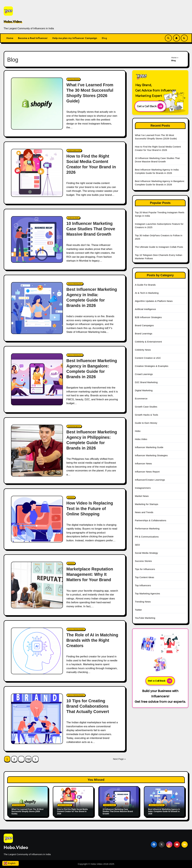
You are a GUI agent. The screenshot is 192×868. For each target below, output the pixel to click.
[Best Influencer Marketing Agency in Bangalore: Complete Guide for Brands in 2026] (37, 379)
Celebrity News (143, 350)
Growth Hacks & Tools (147, 415)
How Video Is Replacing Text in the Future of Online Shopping (90, 509)
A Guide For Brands (145, 285)
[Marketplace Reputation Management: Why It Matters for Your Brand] (37, 585)
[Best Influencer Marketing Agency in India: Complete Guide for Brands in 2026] (37, 308)
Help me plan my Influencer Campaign (75, 38)
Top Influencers (143, 585)
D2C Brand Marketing (73, 79)
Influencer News (143, 464)
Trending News (143, 602)
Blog (104, 38)
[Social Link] (154, 844)
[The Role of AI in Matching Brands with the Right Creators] (37, 651)
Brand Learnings (144, 334)
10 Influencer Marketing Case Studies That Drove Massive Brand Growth (91, 229)
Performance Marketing (147, 529)
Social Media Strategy (146, 553)
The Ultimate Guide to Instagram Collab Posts (159, 247)
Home (10, 38)
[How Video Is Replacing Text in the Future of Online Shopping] (37, 519)
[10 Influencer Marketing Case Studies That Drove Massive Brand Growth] (37, 239)
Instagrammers (143, 488)
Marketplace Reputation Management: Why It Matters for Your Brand (90, 574)
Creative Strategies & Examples (152, 366)
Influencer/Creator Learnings (150, 480)
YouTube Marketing (145, 618)
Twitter (138, 610)
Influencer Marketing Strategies (76, 629)
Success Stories (143, 561)
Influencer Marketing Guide (75, 284)
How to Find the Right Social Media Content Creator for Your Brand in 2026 (72, 812)
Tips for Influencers (145, 569)
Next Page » (119, 759)
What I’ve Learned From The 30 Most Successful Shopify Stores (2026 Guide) (28, 812)
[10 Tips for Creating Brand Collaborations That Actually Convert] (37, 719)
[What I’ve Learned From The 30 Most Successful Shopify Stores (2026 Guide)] (37, 104)
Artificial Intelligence (145, 309)
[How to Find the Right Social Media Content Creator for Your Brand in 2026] (37, 173)
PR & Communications (147, 537)
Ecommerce (71, 497)
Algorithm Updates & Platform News (154, 301)
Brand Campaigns (144, 325)
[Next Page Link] (35, 759)
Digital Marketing (144, 390)
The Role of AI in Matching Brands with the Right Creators (92, 640)
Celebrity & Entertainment (148, 342)
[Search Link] (168, 38)
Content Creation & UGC (74, 150)
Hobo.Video (13, 21)
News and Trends (144, 512)
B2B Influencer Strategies (148, 317)
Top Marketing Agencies (74, 426)
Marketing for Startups (147, 504)
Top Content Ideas (145, 577)
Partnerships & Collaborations (151, 520)
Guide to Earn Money (146, 423)
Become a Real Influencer (33, 38)
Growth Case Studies (73, 218)
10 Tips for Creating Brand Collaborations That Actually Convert (88, 706)
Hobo (138, 431)
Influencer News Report (147, 472)
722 (28, 759)
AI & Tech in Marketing (147, 293)
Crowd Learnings (144, 374)
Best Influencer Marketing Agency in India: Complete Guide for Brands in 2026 (164, 812)
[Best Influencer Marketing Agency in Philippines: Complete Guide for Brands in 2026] (37, 451)
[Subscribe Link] (176, 38)
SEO (137, 545)
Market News (142, 496)
